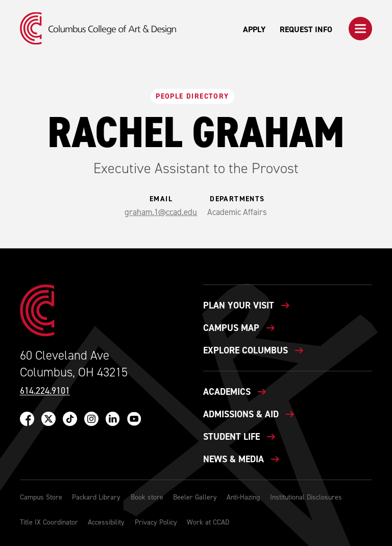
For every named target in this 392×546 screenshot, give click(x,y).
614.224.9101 (45, 391)
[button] (360, 29)
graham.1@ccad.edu (161, 212)
